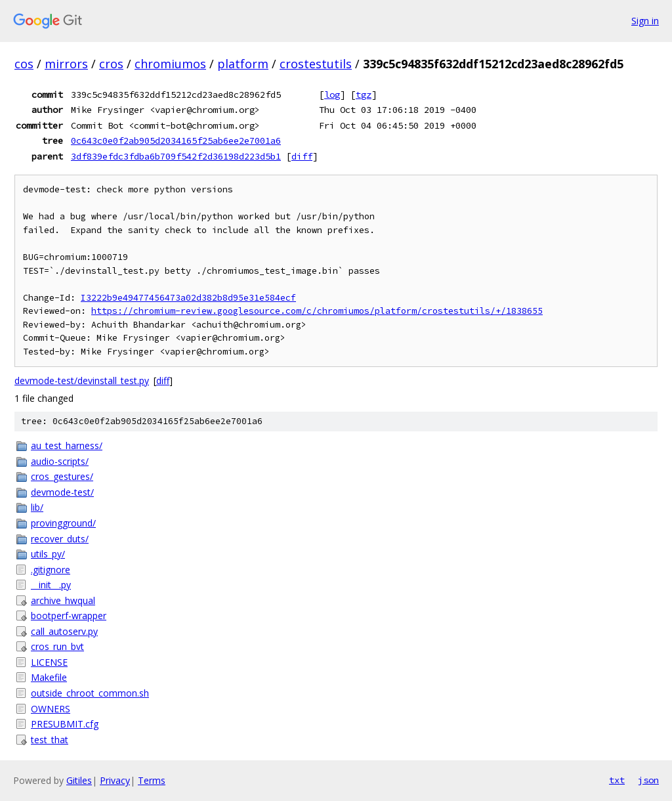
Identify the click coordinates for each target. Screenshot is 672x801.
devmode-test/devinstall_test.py (82, 380)
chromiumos (170, 64)
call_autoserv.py (64, 631)
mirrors (66, 64)
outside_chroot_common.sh (90, 693)
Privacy (115, 780)
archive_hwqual (63, 600)
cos (24, 64)
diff (302, 156)
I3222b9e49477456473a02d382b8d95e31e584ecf (188, 298)
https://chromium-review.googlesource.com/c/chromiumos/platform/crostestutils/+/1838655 (317, 311)
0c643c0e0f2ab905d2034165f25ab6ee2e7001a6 (176, 141)
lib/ (37, 507)
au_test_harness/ (67, 445)
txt (617, 780)
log (332, 95)
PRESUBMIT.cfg (65, 724)
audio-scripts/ (60, 461)
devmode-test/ (62, 492)
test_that (50, 740)
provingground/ (63, 523)
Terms (152, 780)
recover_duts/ (60, 539)
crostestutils (316, 64)
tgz (364, 95)
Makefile (49, 677)
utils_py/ (48, 554)
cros (111, 64)
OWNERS (51, 709)
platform (243, 64)
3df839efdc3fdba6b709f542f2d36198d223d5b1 (176, 156)
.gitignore (51, 570)
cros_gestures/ (62, 476)
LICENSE (49, 662)
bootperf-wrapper (69, 616)
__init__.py (51, 585)
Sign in (645, 21)
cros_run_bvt (57, 646)
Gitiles (79, 780)
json (648, 780)
